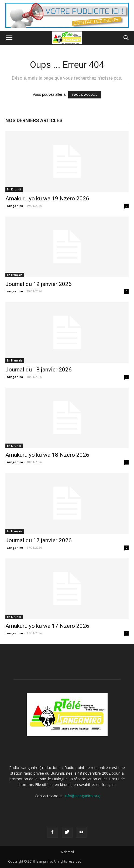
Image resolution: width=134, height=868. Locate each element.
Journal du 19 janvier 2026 (39, 284)
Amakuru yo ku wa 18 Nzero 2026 (47, 455)
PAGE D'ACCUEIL (85, 95)
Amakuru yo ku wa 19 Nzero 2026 (47, 199)
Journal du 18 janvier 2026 (39, 370)
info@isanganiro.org (82, 796)
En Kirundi (14, 189)
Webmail (67, 852)
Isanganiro (14, 206)
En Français (15, 275)
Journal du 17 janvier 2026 (39, 540)
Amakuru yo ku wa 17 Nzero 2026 (47, 626)
